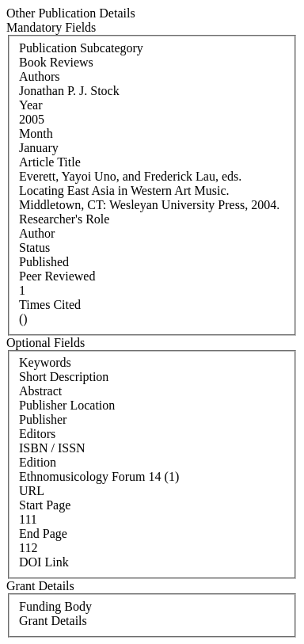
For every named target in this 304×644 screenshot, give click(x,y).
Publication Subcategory (81, 48)
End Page (43, 533)
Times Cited (50, 305)
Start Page (45, 505)
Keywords (45, 362)
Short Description (64, 377)
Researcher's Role (64, 219)
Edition (38, 462)
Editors (37, 434)
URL (32, 491)
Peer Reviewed (57, 276)
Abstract (40, 391)
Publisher (43, 419)
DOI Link (44, 562)
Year (30, 105)
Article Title (50, 162)
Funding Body (55, 606)
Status (34, 248)
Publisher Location (67, 405)
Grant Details (53, 621)
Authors (40, 76)
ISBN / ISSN (52, 448)
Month (36, 133)
